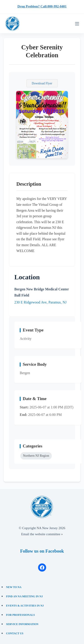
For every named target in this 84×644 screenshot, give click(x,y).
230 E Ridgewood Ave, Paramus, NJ (40, 302)
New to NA (14, 587)
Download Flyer (42, 83)
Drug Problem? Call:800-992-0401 (42, 6)
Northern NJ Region (36, 456)
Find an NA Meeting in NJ (24, 596)
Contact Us (15, 633)
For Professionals (20, 615)
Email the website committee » (42, 534)
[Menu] (77, 24)
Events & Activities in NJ (25, 606)
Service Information (22, 624)
